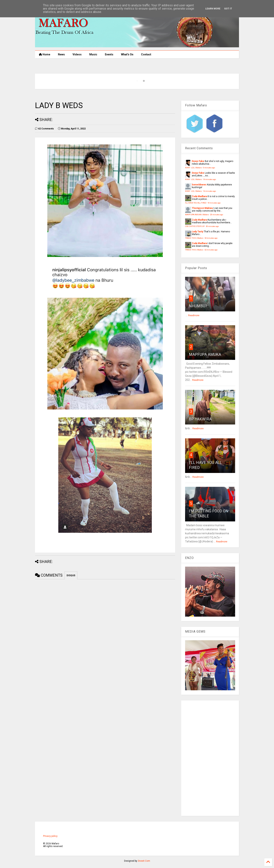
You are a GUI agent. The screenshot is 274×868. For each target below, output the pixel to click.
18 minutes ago (214, 203)
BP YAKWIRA (200, 419)
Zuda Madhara (199, 196)
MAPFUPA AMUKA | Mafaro (197, 215)
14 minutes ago (209, 179)
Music (93, 54)
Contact (146, 54)
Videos (77, 54)
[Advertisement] (210, 758)
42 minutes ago (211, 250)
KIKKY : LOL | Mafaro (193, 168)
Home (45, 54)
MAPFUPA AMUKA (205, 354)
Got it (228, 9)
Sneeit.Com (144, 861)
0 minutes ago (209, 168)
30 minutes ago (212, 226)
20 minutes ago (217, 215)
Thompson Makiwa (202, 208)
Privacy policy (50, 836)
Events (109, 54)
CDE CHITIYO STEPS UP (195, 226)
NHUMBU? (198, 306)
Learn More (213, 9)
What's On (127, 54)
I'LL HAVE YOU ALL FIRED (196, 203)
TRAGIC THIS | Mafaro (194, 238)
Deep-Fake (198, 161)
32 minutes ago (211, 238)
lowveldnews (199, 185)
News (61, 54)
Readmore (194, 315)
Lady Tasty (198, 232)
